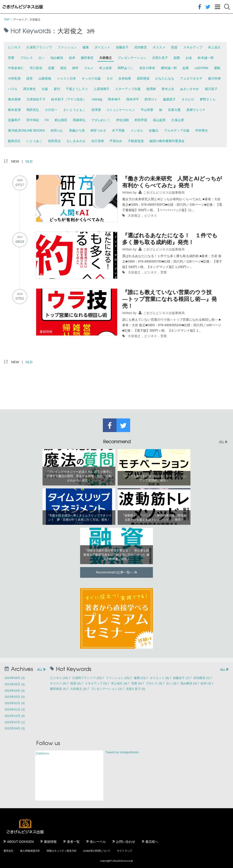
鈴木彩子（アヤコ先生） (69, 99)
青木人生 (168, 89)
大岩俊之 (106, 58)
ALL (223, 442)
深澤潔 (96, 110)
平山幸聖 (147, 110)
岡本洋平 (133, 99)
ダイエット (102, 47)
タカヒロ (188, 99)
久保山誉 (178, 120)
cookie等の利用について (97, 851)
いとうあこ (34, 141)
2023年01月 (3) (15, 709)
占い (42, 58)
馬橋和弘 (79, 120)
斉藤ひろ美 (77, 130)
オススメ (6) (58, 683)
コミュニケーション (121, 110)
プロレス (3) (154, 683)
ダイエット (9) (159, 678)
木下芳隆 (118, 130)
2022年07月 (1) (15, 722)
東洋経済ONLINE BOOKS (26, 130)
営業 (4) (137, 683)
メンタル (137, 130)
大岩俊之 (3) (79, 689)
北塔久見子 (160, 58)
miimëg (97, 99)
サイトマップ (124, 851)
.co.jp (130, 861)
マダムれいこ (101, 120)
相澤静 (151, 89)
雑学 (75, 68)
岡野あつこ (126, 68)
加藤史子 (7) (181, 678)
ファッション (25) (118, 678)
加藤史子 (122, 47)
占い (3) (171, 683)
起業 (186, 68)
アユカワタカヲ (191, 78)
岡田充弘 (33, 110)
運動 (217, 68)
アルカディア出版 (177, 130)
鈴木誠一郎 (206, 58)
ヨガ (109, 78)
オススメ (159, 47)
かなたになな (165, 78)
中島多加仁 (16, 68)
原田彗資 (143, 78)
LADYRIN (201, 68)
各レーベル (98, 842)
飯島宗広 (14, 141)
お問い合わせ (126, 842)
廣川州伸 (214, 78)
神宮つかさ (98, 130)
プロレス (26, 58)
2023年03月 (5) (15, 697)
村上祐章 (106, 68)
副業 (177, 58)
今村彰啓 (14, 78)
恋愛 (51, 68)
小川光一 (51, 110)
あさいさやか (190, 89)
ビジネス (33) (59, 678)
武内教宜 (141, 47)
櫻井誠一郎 (169, 68)
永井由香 (125, 78)
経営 (30, 78)
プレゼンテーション (132, 58)
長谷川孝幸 (147, 68)
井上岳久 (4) (119, 683)
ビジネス (14, 47)
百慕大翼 (174, 110)
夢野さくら (208, 99)
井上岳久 (214, 47)
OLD (29, 161)
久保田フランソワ (39, 47)
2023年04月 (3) (15, 691)
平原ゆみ (116, 141)
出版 (45, 89)
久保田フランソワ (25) (87, 678)
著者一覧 (73, 842)
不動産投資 (136, 141)
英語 (63, 68)
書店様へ (152, 842)
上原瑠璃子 (101, 89)
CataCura (43, 753)
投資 (174, 47)
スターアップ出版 (128, 89)
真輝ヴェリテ (196, 110)
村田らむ (57, 130)
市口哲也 (36, 68)
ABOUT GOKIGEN (20, 842)
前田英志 (54, 141)
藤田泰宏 (87, 58)
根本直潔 (14, 110)
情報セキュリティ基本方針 (62, 851)
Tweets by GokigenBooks (122, 752)
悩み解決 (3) (189, 683)
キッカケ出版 (91, 78)
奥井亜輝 (14, 99)
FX (47, 120)
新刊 (57, 89)
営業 (11, 58)
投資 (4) (76, 683)
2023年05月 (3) (15, 684)
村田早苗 (141, 120)
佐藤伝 (154, 130)
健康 (86, 47)
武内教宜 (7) (202, 678)
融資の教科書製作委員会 (167, 141)
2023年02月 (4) (15, 703)
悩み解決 (57, 58)
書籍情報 (50, 842)
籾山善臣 (61, 120)
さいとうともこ (74, 110)
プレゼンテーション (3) (106, 689)
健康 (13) (140, 678)
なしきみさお (76, 141)
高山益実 (159, 120)
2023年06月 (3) (15, 678)
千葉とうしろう (77, 89)
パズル (13, 89)
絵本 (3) (206, 683)
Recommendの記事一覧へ (116, 572)
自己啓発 (98, 141)
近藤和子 (14, 120)
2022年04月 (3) (15, 728)
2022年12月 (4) (15, 716)
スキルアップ (193, 47)
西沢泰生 (30, 89)
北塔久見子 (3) (135, 689)
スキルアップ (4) (96, 683)
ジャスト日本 (66, 78)
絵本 (72, 58)
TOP (7, 20)
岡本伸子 (114, 99)
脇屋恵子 (169, 99)
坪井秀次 (202, 130)
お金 (189, 58)
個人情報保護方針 (30, 851)
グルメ (89, 68)
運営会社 (8, 851)
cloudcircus (119, 861)
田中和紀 (33, 120)
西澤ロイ (151, 99)
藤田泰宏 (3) (58, 689)
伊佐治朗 (122, 120)
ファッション (67, 47)
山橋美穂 (45, 78)
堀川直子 (211, 89)
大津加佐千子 (36, 99)
